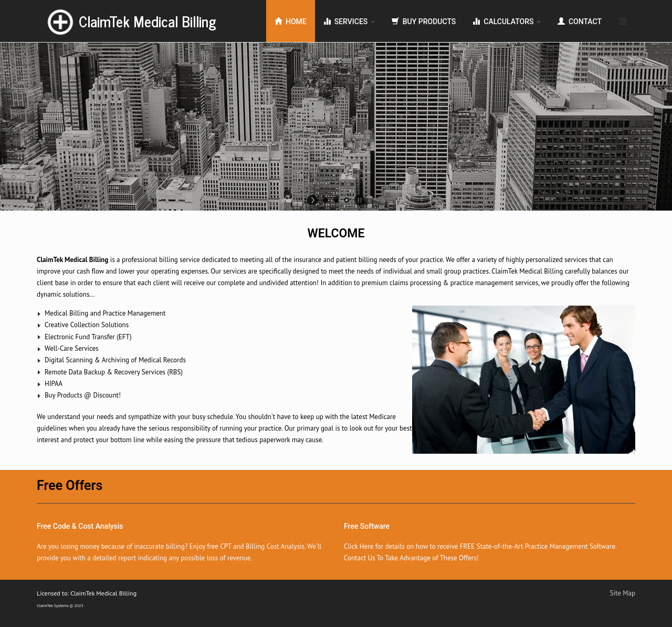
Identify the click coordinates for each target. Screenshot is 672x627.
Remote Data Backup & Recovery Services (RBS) (114, 372)
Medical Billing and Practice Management (105, 313)
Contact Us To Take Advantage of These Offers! (411, 558)
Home (291, 22)
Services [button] (349, 22)
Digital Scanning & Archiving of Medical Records (115, 360)
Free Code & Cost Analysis (80, 526)
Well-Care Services (72, 348)
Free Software (367, 526)
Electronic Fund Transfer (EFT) (88, 337)
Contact (580, 22)
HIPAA (54, 384)
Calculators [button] (507, 22)
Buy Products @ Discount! (83, 395)
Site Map (623, 593)
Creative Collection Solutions (87, 325)
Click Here (359, 546)
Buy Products (424, 22)
